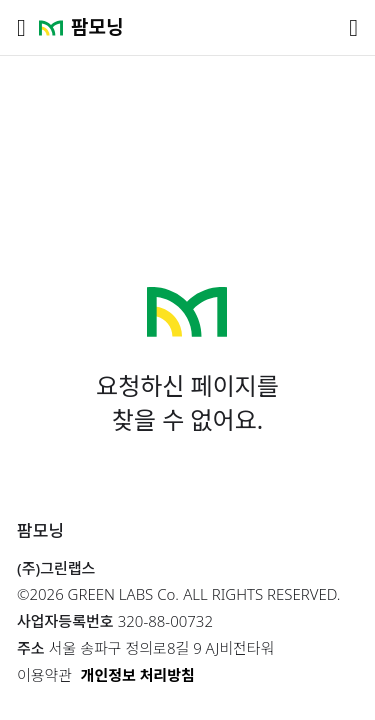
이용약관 (44, 675)
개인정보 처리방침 (138, 675)
